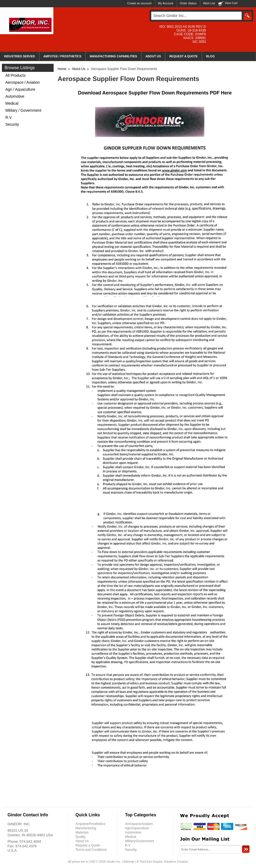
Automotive (15, 96)
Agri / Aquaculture (20, 89)
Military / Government (23, 110)
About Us (79, 69)
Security (12, 124)
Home (62, 69)
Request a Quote (88, 845)
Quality (80, 837)
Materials (82, 832)
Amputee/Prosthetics (90, 824)
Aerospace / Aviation (23, 82)
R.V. (9, 117)
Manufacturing (86, 828)
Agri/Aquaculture (137, 828)
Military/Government (139, 841)
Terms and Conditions (91, 850)
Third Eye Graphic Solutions (158, 862)
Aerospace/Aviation (139, 824)
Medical (12, 103)
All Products (15, 75)
